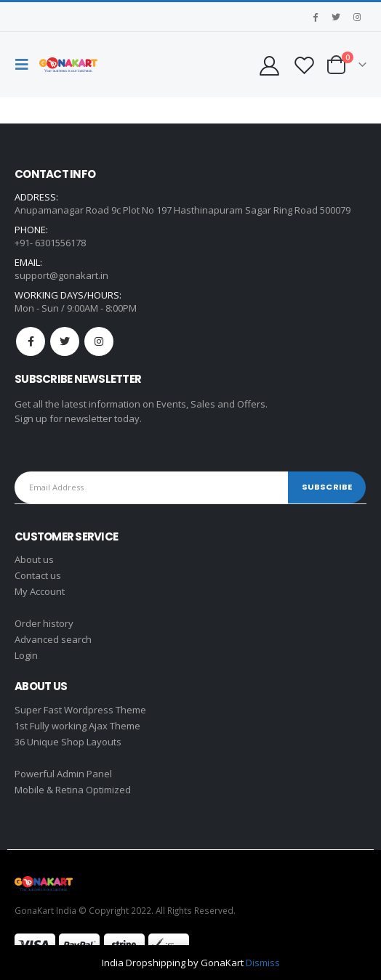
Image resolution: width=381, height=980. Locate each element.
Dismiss (263, 963)
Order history (44, 623)
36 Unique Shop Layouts (68, 742)
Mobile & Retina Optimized (73, 790)
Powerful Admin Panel (63, 774)
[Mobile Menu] (25, 65)
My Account (40, 591)
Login (26, 655)
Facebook (31, 341)
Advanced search (53, 639)
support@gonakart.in (61, 275)
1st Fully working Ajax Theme (77, 726)
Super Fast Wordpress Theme (80, 710)
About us (34, 559)
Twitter (65, 341)
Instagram (99, 341)
